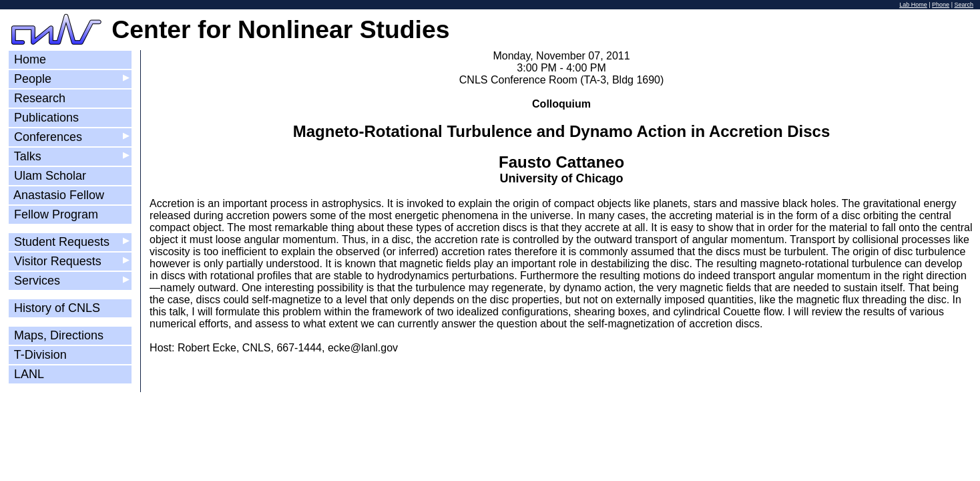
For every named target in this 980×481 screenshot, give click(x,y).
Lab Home (913, 5)
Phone (941, 5)
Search (964, 5)
